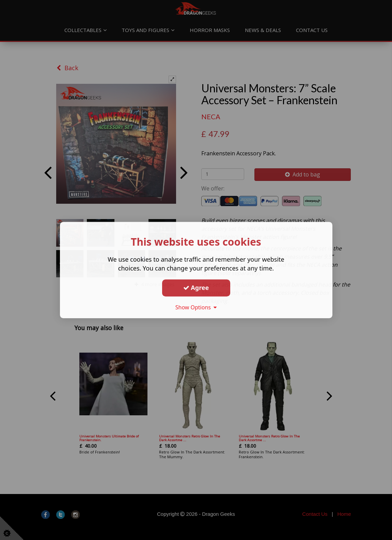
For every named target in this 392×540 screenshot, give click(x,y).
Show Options (196, 307)
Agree (196, 288)
